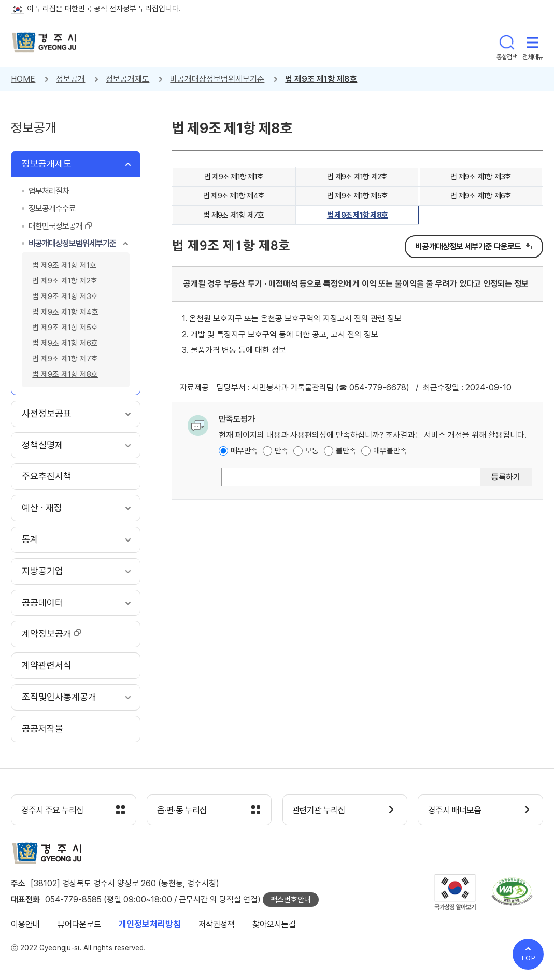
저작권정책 (217, 925)
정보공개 (70, 79)
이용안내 (25, 925)
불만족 (346, 451)
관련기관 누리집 (322, 811)
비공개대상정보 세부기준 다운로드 (468, 246)
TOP (528, 958)
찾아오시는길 (274, 925)
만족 (281, 451)
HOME (23, 79)
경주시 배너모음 (457, 811)
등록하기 (506, 477)
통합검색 (507, 42)
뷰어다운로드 (79, 925)
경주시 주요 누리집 (55, 811)
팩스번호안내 (291, 900)
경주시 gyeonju (45, 43)
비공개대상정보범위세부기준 (217, 79)
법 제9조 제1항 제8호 (321, 79)
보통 (312, 451)
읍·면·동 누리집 (184, 811)
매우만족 (244, 451)
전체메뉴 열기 (533, 42)
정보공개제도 (127, 79)
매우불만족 (390, 451)
